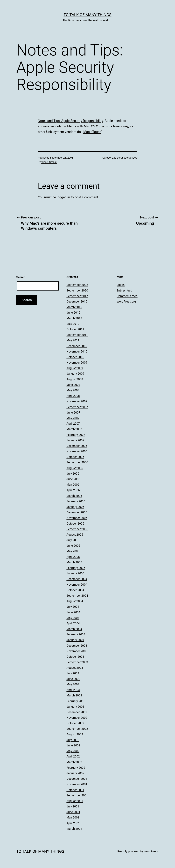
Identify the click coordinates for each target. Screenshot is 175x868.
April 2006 (73, 490)
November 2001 (77, 784)
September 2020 (77, 290)
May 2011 (73, 340)
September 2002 (77, 729)
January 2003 (75, 707)
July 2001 (73, 806)
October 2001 (75, 790)
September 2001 (77, 795)
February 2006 (76, 501)
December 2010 (77, 346)
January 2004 (75, 640)
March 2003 (74, 695)
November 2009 (77, 363)
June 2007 (73, 412)
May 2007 (73, 418)
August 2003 (75, 668)
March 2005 (74, 562)
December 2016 (77, 301)
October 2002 (75, 723)
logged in (63, 197)
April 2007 (73, 424)
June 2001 (73, 812)
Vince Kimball (49, 162)
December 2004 (77, 579)
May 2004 (73, 618)
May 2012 (73, 324)
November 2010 (77, 351)
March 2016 (74, 307)
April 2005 (73, 557)
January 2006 (75, 507)
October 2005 (75, 524)
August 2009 (75, 368)
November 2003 (77, 651)
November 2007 (77, 401)
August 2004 (75, 601)
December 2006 (77, 446)
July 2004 (73, 607)
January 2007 (75, 440)
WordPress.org (126, 301)
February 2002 (76, 768)
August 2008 (75, 379)
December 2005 (77, 512)
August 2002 (75, 734)
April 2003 (73, 690)
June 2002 (73, 745)
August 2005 (75, 535)
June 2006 (73, 479)
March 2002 (74, 762)
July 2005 (73, 540)
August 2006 (75, 468)
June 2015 (73, 313)
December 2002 (77, 712)
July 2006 (73, 474)
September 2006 (77, 462)
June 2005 (73, 546)
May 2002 (73, 751)
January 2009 (75, 374)
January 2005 (75, 573)
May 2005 (73, 551)
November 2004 (77, 585)
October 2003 (75, 657)
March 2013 (74, 318)
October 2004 (75, 590)
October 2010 (75, 357)
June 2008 (73, 385)
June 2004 (73, 612)
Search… (22, 277)
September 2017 (77, 296)
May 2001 (73, 817)
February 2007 (76, 435)
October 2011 (75, 329)
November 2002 (77, 718)
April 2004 (73, 623)
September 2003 (77, 662)
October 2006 (75, 457)
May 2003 (73, 684)
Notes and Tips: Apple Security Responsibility (70, 121)
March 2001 (74, 829)
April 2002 (73, 756)
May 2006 (73, 485)
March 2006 (74, 496)
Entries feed (124, 290)
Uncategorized (129, 158)
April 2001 (73, 823)
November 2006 (77, 451)
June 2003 (73, 679)
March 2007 (74, 429)
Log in (121, 285)
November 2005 (77, 518)
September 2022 (77, 285)
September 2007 (77, 407)
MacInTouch (92, 132)
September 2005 (77, 529)
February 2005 (76, 568)
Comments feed (127, 296)
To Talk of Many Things (88, 15)
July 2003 (73, 673)
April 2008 (73, 396)
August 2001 (75, 801)
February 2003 (76, 701)
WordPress (151, 851)
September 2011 (77, 335)
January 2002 (75, 773)
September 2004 (77, 596)
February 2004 (76, 634)
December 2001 (77, 779)
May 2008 (73, 390)
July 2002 (73, 740)
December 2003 (77, 646)
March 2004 (74, 629)
